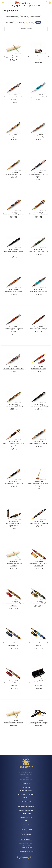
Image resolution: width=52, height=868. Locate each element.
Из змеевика (9, 22)
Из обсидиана (20, 22)
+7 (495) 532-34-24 (26, 829)
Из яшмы (30, 22)
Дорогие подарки (26, 847)
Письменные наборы (12, 16)
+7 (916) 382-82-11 (26, 834)
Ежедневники (36, 16)
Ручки (38, 22)
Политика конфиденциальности (26, 778)
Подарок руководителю (26, 851)
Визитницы (25, 16)
